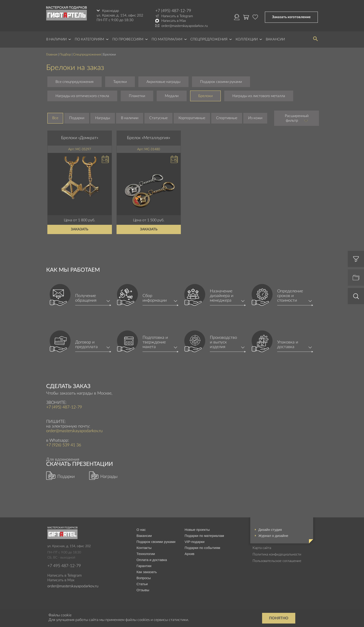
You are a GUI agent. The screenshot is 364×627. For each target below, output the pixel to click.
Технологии (146, 554)
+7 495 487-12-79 (64, 566)
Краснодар (110, 11)
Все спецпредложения (75, 82)
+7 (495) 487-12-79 (173, 11)
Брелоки (205, 96)
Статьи (142, 584)
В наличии (56, 39)
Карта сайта (262, 548)
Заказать (80, 229)
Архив (189, 554)
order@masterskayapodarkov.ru (185, 26)
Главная (52, 55)
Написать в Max (174, 21)
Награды (103, 118)
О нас (141, 530)
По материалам (167, 39)
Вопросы (144, 578)
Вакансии (275, 39)
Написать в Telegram (177, 16)
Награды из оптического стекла (82, 96)
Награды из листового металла (259, 96)
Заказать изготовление (291, 17)
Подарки (77, 118)
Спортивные (227, 118)
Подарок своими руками (221, 82)
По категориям (89, 39)
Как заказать (147, 572)
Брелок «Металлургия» (149, 138)
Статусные (158, 118)
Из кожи (255, 118)
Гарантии (144, 566)
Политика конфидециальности (277, 554)
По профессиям (128, 39)
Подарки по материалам (204, 536)
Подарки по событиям (202, 548)
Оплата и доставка (152, 560)
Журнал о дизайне (273, 536)
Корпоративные (192, 118)
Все (55, 118)
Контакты (144, 548)
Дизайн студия (270, 530)
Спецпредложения (209, 39)
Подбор (65, 55)
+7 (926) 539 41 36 (64, 445)
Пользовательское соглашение (277, 561)
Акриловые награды (163, 82)
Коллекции (247, 39)
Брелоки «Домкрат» (80, 138)
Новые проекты (197, 530)
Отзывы (143, 590)
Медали (172, 96)
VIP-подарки (195, 542)
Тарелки (120, 82)
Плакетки (137, 96)
